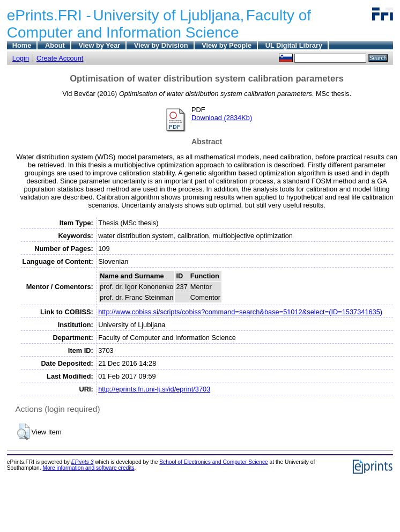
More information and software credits (88, 468)
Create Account (60, 58)
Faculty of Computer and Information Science (159, 24)
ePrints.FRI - (49, 15)
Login (21, 58)
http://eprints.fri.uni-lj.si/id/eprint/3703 (154, 389)
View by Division (161, 45)
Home (22, 45)
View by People (227, 45)
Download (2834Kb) (222, 118)
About (55, 45)
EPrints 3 (83, 462)
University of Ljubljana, (169, 15)
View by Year (99, 45)
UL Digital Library (294, 45)
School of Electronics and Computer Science (214, 462)
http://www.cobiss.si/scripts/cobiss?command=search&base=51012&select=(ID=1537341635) (240, 312)
